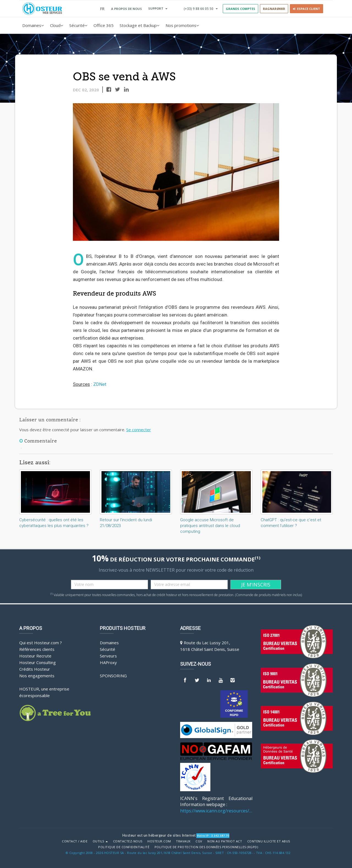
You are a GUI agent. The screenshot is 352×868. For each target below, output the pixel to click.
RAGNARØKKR (274, 9)
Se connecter (139, 430)
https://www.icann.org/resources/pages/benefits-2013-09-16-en (216, 811)
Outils (100, 841)
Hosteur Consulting (38, 662)
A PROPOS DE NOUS (127, 9)
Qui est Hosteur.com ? (41, 643)
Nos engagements (37, 676)
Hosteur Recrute (35, 656)
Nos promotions (182, 25)
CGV (199, 841)
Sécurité (78, 25)
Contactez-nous (128, 841)
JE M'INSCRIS (256, 585)
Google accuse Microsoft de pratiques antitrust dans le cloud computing (210, 526)
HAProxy (108, 662)
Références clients (37, 649)
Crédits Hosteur (35, 669)
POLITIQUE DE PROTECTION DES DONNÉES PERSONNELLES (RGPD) (206, 847)
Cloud (57, 25)
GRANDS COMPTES (240, 9)
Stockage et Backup (140, 25)
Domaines (33, 25)
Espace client (306, 9)
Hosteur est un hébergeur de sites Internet (159, 835)
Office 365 (104, 25)
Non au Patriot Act (225, 841)
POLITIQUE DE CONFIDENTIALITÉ (124, 847)
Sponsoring (113, 676)
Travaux (183, 841)
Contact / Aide (75, 841)
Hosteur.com (159, 841)
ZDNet (100, 384)
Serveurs (108, 656)
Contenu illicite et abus (269, 841)
